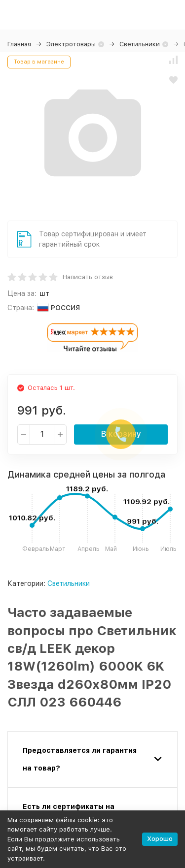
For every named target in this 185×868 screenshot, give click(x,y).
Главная (19, 44)
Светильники (140, 44)
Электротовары (71, 44)
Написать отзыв (88, 277)
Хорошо (160, 839)
